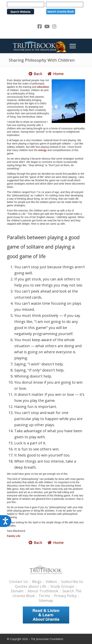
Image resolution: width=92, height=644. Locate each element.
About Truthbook (43, 591)
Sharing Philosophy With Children (42, 60)
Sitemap (46, 600)
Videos (51, 582)
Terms (44, 596)
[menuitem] (71, 46)
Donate (17, 591)
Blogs (37, 582)
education (43, 87)
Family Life (14, 536)
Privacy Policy (65, 596)
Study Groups (63, 586)
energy (43, 150)
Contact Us (19, 582)
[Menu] (71, 46)
